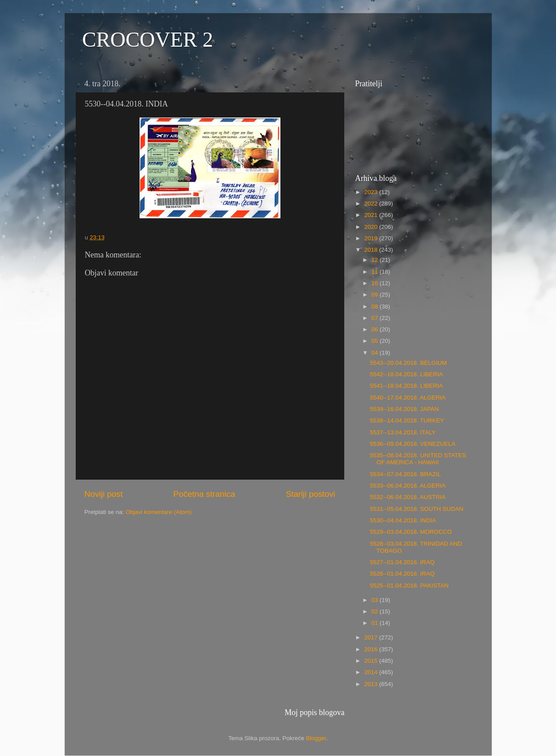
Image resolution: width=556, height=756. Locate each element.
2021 (372, 215)
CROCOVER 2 (148, 39)
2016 (372, 649)
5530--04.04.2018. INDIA (403, 520)
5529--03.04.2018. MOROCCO (411, 532)
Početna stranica (204, 494)
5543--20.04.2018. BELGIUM (408, 363)
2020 (372, 227)
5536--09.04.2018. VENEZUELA (412, 444)
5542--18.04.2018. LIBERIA (406, 374)
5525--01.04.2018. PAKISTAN (409, 585)
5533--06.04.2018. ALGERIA (408, 486)
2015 (372, 661)
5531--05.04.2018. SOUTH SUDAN (416, 509)
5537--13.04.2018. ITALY (403, 432)
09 (376, 295)
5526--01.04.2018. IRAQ (402, 574)
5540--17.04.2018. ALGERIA (408, 398)
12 (376, 260)
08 (376, 306)
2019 (372, 238)
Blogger (316, 738)
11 (376, 272)
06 (376, 329)
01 (376, 623)
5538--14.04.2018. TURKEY (407, 420)
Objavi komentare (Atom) (158, 512)
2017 (372, 637)
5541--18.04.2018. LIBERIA (406, 386)
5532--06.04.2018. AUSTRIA (408, 497)
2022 (372, 204)
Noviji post (104, 494)
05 (376, 341)
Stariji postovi (310, 494)
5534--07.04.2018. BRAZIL (405, 474)
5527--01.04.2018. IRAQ (402, 562)
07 (376, 318)
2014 (372, 672)
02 (376, 611)
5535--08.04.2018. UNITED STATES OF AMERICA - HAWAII (418, 459)
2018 (372, 250)
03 (376, 600)
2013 (372, 684)
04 (376, 353)
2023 (372, 192)
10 (376, 283)
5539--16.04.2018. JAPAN (404, 409)
